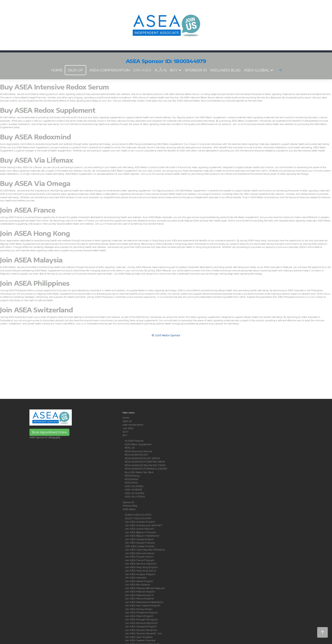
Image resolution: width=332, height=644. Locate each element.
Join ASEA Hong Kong (35, 233)
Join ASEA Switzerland (36, 310)
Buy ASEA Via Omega (35, 183)
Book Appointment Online (49, 432)
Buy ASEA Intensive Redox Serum (54, 87)
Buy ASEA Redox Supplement (48, 110)
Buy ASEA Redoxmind (35, 137)
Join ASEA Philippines (35, 283)
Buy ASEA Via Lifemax (37, 160)
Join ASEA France (28, 210)
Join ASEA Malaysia (31, 260)
